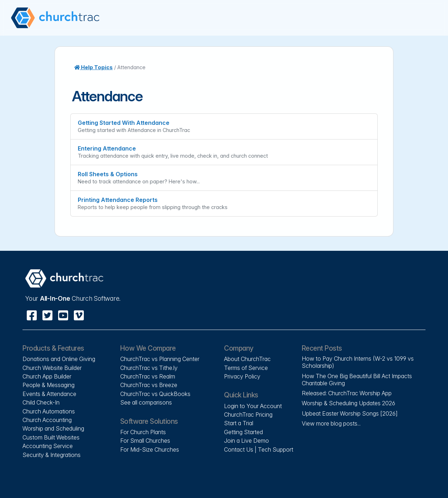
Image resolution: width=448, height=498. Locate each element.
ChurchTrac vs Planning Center (160, 359)
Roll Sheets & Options (108, 174)
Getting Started (243, 432)
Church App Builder (47, 376)
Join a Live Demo (246, 441)
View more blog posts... (331, 423)
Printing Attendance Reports (118, 200)
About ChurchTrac (247, 359)
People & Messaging (49, 385)
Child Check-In (41, 402)
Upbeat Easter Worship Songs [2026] (350, 413)
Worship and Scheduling (53, 428)
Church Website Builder (52, 368)
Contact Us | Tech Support (259, 449)
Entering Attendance (107, 148)
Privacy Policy (242, 376)
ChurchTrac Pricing (248, 415)
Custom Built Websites (51, 437)
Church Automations (49, 411)
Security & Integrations (52, 455)
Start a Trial (239, 423)
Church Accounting (47, 420)
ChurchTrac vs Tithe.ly (149, 368)
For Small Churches (145, 441)
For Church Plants (143, 432)
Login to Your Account (253, 406)
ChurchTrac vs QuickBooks (155, 394)
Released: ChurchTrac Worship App (347, 393)
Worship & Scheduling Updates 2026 (348, 403)
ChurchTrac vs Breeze (149, 385)
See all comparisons (146, 402)
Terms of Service (246, 368)
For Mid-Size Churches (150, 449)
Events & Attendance (49, 394)
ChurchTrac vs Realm (148, 376)
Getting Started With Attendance (124, 123)
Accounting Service (48, 446)
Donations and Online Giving (59, 359)
